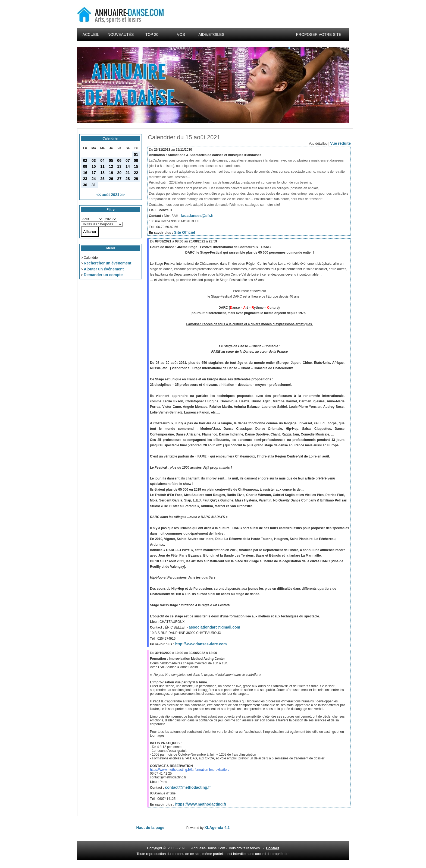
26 (111, 179)
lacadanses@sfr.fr (198, 216)
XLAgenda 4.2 (217, 828)
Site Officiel (185, 232)
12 (111, 166)
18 (102, 173)
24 (94, 179)
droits (241, 848)
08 (136, 160)
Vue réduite (340, 143)
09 (85, 166)
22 (136, 173)
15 (136, 166)
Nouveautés (121, 34)
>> (123, 195)
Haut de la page (150, 828)
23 (85, 179)
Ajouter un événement (104, 269)
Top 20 (152, 34)
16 (85, 173)
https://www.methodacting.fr (201, 804)
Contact (272, 848)
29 (136, 179)
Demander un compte (103, 275)
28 (128, 179)
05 (111, 160)
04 (102, 160)
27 (119, 179)
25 (102, 179)
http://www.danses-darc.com (201, 644)
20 (119, 173)
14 (128, 166)
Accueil (91, 34)
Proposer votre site (319, 34)
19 (111, 173)
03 (94, 160)
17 (94, 173)
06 (119, 160)
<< (99, 195)
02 (85, 160)
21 (128, 173)
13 (119, 166)
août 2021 (111, 195)
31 (94, 185)
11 (102, 166)
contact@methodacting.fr (188, 787)
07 (128, 160)
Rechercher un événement (107, 263)
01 (136, 154)
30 (85, 185)
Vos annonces (181, 37)
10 (94, 166)
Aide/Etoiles (211, 34)
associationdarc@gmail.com (214, 627)
